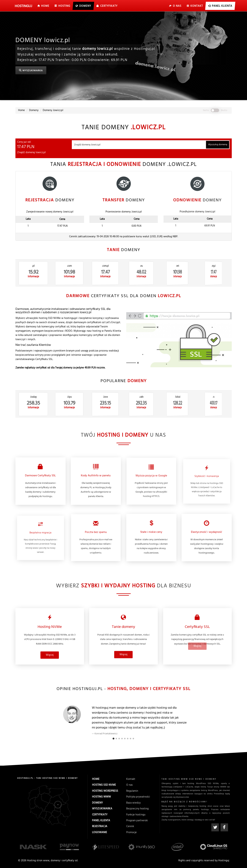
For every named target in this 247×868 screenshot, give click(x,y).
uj (24, 6)
